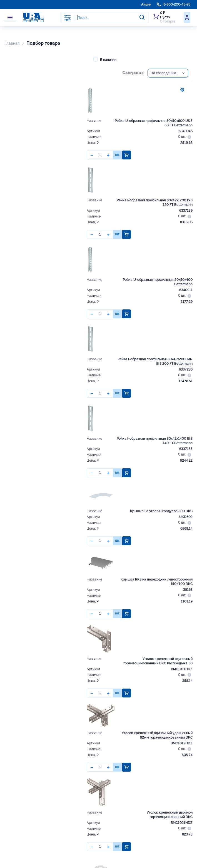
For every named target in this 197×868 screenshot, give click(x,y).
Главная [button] (12, 43)
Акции (146, 4)
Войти (187, 17)
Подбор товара (43, 43)
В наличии (105, 59)
